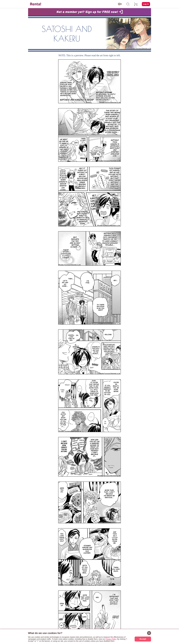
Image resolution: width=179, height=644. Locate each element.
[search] (128, 4)
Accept (143, 639)
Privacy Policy (111, 639)
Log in (146, 4)
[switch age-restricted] (120, 4)
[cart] (136, 4)
